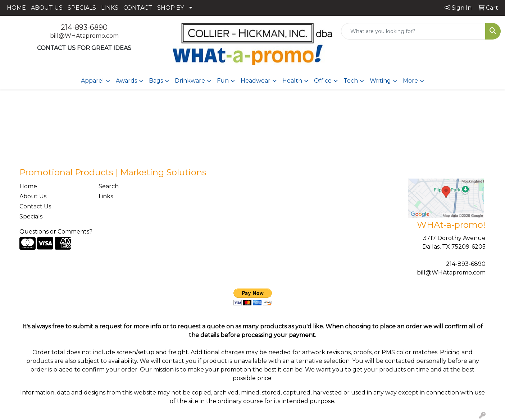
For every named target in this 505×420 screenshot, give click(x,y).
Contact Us (35, 206)
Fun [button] (223, 81)
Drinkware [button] (190, 81)
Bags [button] (156, 81)
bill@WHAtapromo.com (84, 36)
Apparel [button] (92, 81)
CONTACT (138, 8)
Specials (31, 216)
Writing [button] (380, 81)
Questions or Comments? (56, 232)
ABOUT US (47, 8)
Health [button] (292, 81)
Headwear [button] (256, 81)
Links (106, 196)
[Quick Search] (413, 31)
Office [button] (323, 81)
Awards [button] (126, 81)
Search (109, 186)
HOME (16, 8)
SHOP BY (170, 8)
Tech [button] (351, 81)
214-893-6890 (84, 27)
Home (28, 186)
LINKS (110, 8)
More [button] (410, 81)
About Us (33, 196)
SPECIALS (82, 8)
